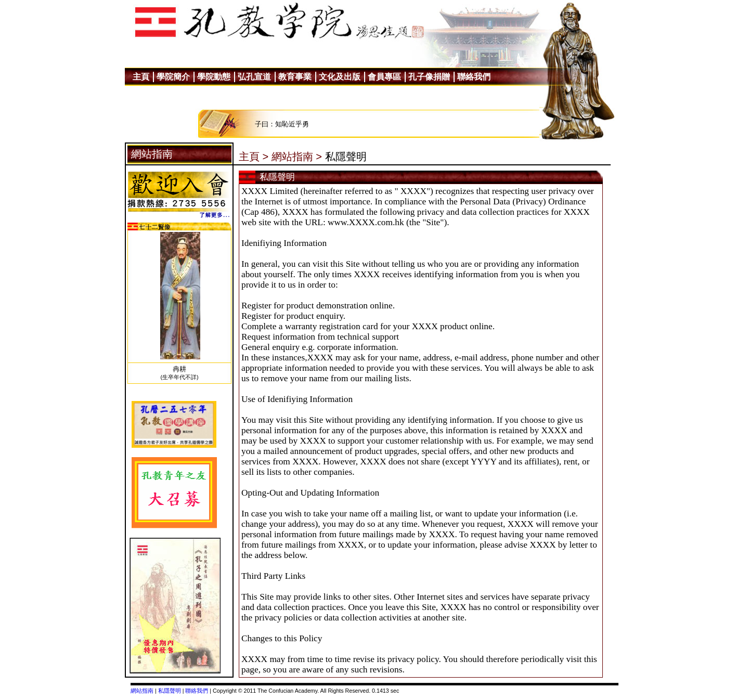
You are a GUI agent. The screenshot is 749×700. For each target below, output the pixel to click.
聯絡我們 (197, 691)
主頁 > (254, 157)
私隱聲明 (170, 691)
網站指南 (142, 691)
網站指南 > (297, 157)
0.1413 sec (385, 691)
